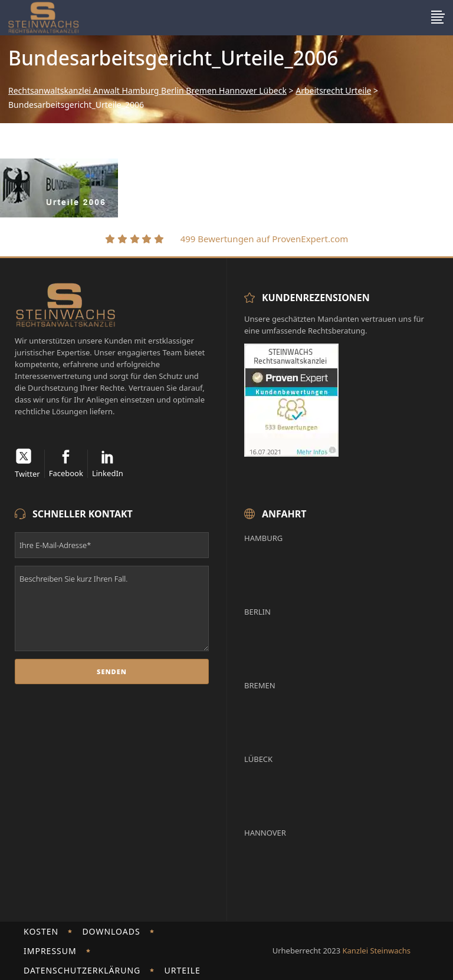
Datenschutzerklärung (82, 970)
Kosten (41, 931)
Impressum (50, 951)
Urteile (182, 970)
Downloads (111, 931)
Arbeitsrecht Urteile (333, 91)
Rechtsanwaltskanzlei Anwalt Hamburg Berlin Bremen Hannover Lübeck (147, 91)
